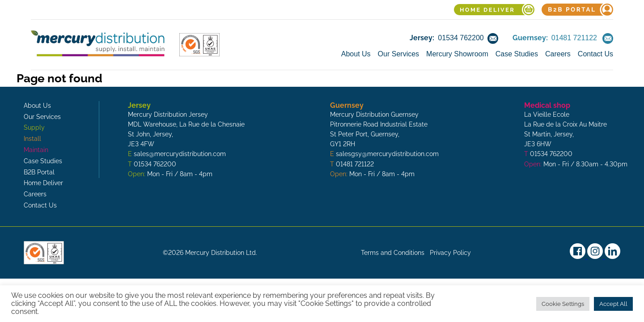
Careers (558, 54)
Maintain (36, 150)
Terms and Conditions (393, 253)
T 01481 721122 (352, 164)
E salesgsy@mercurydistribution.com (384, 154)
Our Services (398, 54)
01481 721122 (574, 38)
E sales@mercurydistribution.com (177, 154)
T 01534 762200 (152, 164)
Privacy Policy (450, 253)
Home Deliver (43, 183)
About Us (356, 54)
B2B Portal (39, 172)
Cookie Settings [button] (563, 304)
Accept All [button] (613, 304)
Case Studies (517, 54)
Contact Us (595, 54)
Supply (34, 127)
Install (32, 139)
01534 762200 (461, 38)
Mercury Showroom (457, 54)
